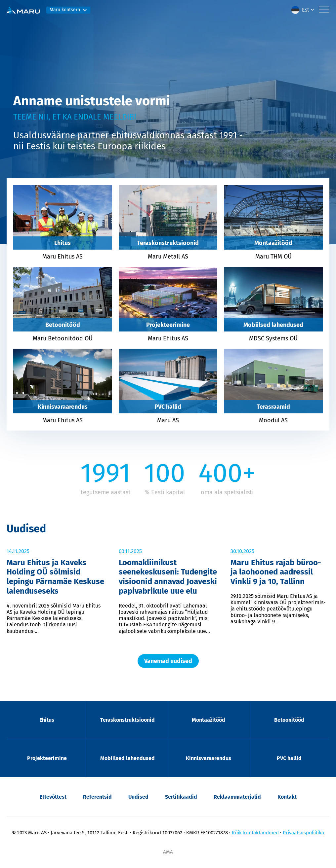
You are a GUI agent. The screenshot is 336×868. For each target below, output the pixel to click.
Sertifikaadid (181, 797)
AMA (168, 852)
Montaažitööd (209, 720)
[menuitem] (303, 10)
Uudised (138, 797)
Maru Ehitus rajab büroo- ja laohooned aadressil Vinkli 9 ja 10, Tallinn (276, 572)
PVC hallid (289, 758)
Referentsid (97, 797)
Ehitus (47, 720)
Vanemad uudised (168, 661)
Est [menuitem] (306, 10)
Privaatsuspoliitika (303, 833)
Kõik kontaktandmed (255, 833)
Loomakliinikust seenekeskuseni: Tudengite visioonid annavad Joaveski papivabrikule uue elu (168, 577)
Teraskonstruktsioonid (127, 720)
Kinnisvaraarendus (209, 758)
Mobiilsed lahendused (127, 758)
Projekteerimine (47, 758)
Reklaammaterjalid (237, 797)
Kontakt (287, 797)
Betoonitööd (289, 720)
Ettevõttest (53, 797)
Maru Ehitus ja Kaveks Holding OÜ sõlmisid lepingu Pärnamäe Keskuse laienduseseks (55, 577)
